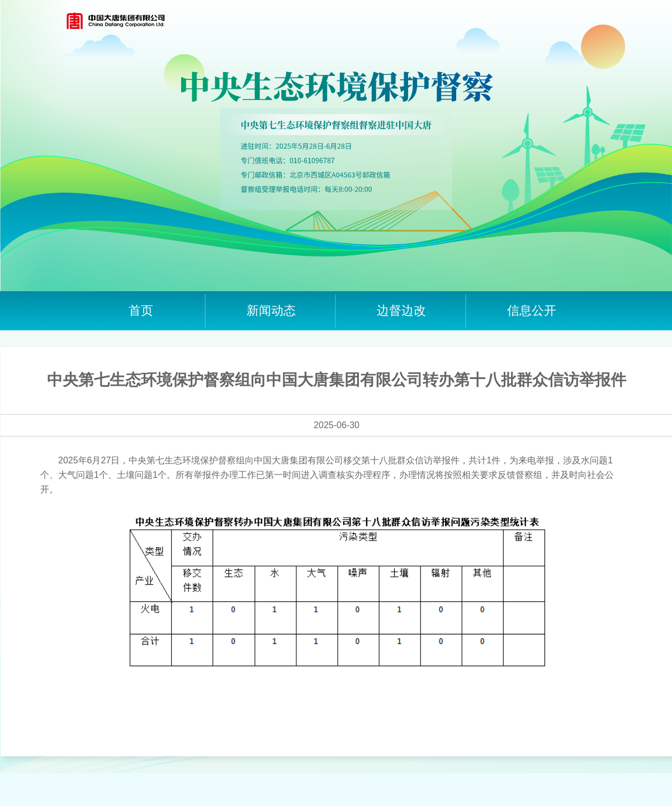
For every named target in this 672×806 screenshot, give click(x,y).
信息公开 (532, 310)
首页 (141, 310)
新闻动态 (271, 310)
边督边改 (401, 310)
